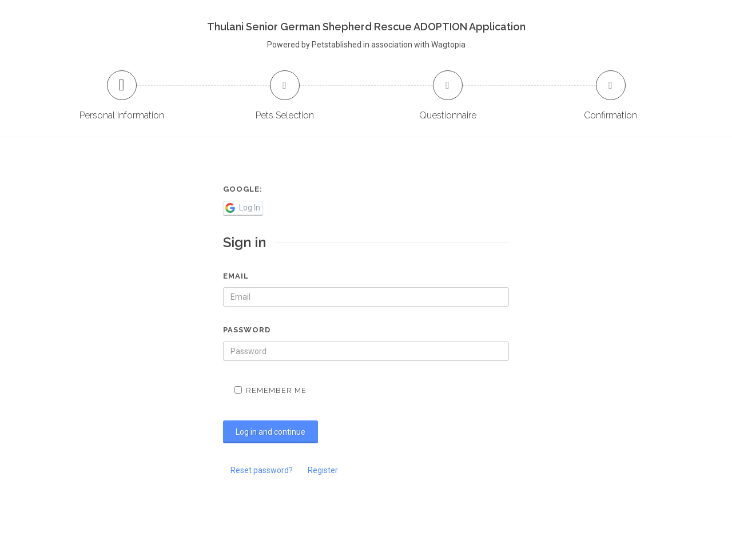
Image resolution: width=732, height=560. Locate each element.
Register (323, 470)
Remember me (270, 390)
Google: (243, 189)
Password (247, 330)
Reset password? (262, 470)
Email (236, 276)
